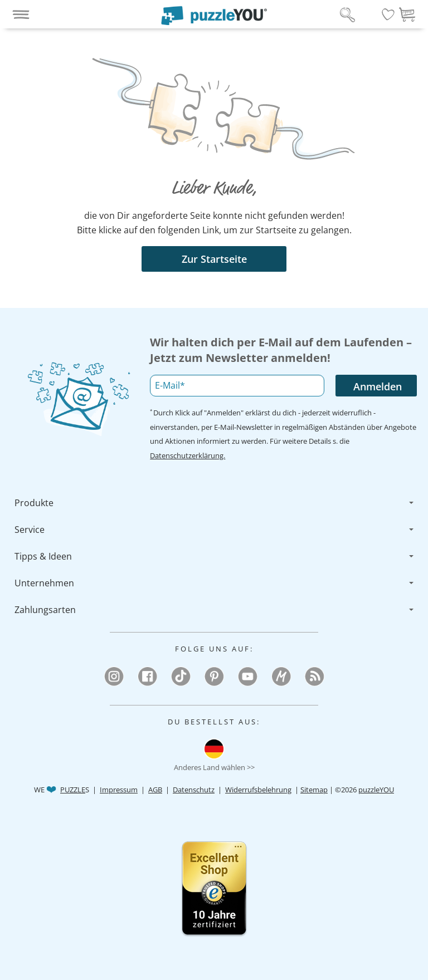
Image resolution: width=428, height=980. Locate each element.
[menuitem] (214, 503)
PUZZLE (73, 790)
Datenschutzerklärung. (188, 455)
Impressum (119, 790)
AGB (155, 790)
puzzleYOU (376, 790)
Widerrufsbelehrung (258, 790)
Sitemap (314, 790)
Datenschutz (194, 790)
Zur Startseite (214, 259)
